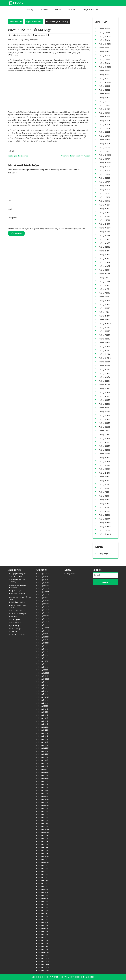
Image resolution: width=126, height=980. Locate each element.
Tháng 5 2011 (104, 500)
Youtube (71, 10)
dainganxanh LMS (90, 10)
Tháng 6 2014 (104, 369)
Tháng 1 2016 (104, 312)
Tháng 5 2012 (104, 458)
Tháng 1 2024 (104, 59)
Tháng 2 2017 (104, 274)
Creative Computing (18, 585)
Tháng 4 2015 (104, 346)
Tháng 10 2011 (104, 481)
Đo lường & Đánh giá (18, 614)
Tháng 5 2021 (104, 136)
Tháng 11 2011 (104, 477)
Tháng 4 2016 (104, 304)
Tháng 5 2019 (104, 209)
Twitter (58, 10)
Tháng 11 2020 (105, 159)
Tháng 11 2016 (104, 285)
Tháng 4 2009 (105, 527)
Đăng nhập (103, 554)
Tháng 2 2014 (104, 385)
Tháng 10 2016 (105, 289)
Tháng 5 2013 (104, 415)
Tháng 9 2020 (104, 167)
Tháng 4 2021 (104, 140)
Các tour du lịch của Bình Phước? (76, 156)
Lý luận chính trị (15, 623)
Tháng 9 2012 (104, 446)
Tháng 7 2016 (104, 293)
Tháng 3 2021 (104, 144)
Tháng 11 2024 (105, 40)
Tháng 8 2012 (104, 450)
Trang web (12, 218)
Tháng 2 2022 (104, 101)
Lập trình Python (17, 591)
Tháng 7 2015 (104, 335)
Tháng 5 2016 (104, 301)
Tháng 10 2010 (105, 511)
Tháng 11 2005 (105, 534)
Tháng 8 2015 (104, 331)
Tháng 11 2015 (104, 320)
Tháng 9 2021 (104, 121)
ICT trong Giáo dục (18, 576)
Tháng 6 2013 (104, 412)
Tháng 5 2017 (104, 262)
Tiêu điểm (13, 632)
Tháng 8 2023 (104, 75)
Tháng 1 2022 (104, 105)
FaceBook (44, 10)
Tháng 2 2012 (104, 469)
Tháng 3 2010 (104, 515)
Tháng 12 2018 (105, 224)
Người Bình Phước (34, 22)
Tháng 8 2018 (104, 235)
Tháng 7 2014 (104, 366)
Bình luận (12, 173)
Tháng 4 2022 (104, 98)
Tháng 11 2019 (104, 201)
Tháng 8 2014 (104, 362)
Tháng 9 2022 (104, 86)
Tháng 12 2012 (104, 435)
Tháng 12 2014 (105, 354)
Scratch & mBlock (18, 594)
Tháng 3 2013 (104, 423)
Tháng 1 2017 (104, 278)
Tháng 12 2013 (105, 389)
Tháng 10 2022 (105, 82)
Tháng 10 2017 (105, 258)
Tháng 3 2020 (104, 190)
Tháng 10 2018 (105, 228)
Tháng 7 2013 (104, 408)
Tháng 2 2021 (104, 147)
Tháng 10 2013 (105, 396)
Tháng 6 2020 (104, 178)
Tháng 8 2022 (104, 90)
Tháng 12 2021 (104, 109)
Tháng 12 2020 (105, 155)
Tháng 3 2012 (104, 465)
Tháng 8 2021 (104, 124)
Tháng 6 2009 (105, 519)
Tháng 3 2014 (104, 381)
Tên (10, 201)
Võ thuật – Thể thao (17, 635)
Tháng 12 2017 (105, 251)
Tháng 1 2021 (104, 151)
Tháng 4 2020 (105, 186)
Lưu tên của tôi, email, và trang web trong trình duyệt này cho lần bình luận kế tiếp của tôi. (47, 229)
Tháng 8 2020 (104, 170)
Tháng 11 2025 (105, 36)
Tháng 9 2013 (104, 400)
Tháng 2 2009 (104, 530)
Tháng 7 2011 (104, 492)
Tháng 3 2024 (105, 55)
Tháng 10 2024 (105, 44)
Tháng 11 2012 (104, 438)
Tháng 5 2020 (105, 182)
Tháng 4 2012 (104, 461)
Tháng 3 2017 (104, 270)
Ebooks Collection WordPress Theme (52, 977)
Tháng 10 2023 (105, 67)
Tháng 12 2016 (105, 281)
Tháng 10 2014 (105, 358)
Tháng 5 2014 (104, 373)
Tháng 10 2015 (105, 324)
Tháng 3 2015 (104, 350)
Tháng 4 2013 (104, 419)
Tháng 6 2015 (104, 339)
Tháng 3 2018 (104, 247)
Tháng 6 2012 (104, 454)
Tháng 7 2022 (104, 94)
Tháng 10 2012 (105, 442)
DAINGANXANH (15, 22)
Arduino (14, 588)
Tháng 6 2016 (104, 297)
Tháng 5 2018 (104, 239)
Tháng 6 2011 (104, 496)
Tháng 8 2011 (104, 488)
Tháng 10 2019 (105, 205)
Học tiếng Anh (15, 620)
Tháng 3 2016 (104, 308)
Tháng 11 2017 (104, 255)
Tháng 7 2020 (104, 174)
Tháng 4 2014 (104, 377)
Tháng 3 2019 (104, 216)
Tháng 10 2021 (105, 117)
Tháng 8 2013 (104, 404)
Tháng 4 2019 (104, 213)
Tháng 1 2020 (104, 197)
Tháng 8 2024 (105, 48)
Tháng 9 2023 (104, 71)
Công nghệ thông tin (17, 574)
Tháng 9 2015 (104, 327)
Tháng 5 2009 (105, 523)
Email (11, 209)
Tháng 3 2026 (104, 29)
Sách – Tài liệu (15, 629)
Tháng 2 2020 (104, 193)
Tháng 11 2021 (104, 113)
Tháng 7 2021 (104, 128)
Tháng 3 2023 (104, 78)
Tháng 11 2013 (104, 392)
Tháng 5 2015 (104, 343)
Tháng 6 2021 (104, 132)
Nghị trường (14, 626)
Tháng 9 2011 (104, 484)
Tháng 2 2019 (104, 220)
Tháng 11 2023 (105, 63)
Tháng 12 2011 (104, 473)
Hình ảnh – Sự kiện (18, 602)
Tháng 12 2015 (105, 316)
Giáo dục (13, 617)
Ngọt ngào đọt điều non (18, 156)
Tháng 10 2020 (105, 163)
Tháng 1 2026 (104, 32)
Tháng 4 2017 (104, 266)
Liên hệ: (30, 10)
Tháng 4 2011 (104, 504)
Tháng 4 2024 (105, 52)
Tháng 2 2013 (104, 427)
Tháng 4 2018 (104, 243)
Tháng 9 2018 (104, 232)
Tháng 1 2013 (104, 431)
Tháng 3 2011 (104, 507)
